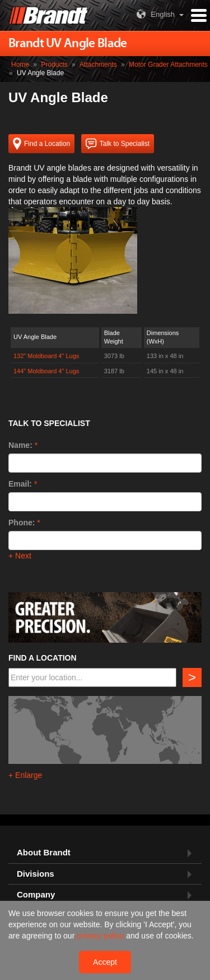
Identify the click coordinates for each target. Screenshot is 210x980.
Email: (20, 484)
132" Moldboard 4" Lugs (46, 356)
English (154, 14)
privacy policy (101, 936)
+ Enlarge (25, 775)
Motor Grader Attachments (168, 65)
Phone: (22, 523)
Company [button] (36, 895)
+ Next (20, 556)
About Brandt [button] (44, 853)
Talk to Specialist (118, 144)
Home (20, 65)
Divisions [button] (36, 874)
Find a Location (41, 144)
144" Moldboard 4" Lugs (46, 371)
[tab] (105, 853)
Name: (20, 445)
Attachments (98, 65)
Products (54, 65)
